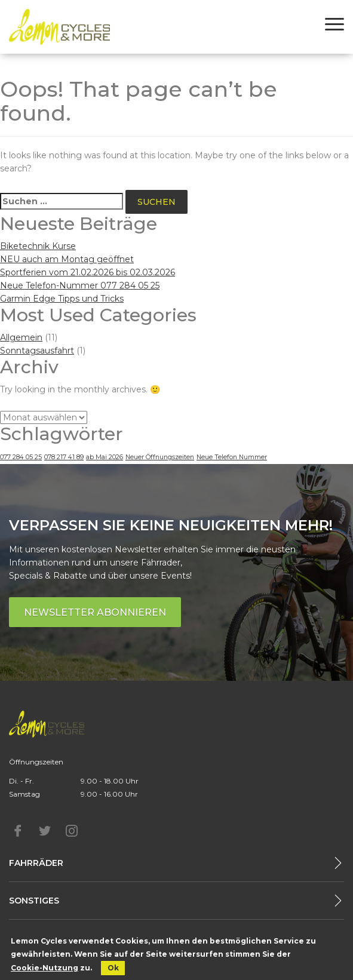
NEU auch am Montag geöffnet (67, 259)
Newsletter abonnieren (95, 612)
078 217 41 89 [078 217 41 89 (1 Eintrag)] (64, 457)
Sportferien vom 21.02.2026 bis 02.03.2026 (88, 272)
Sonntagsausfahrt (37, 351)
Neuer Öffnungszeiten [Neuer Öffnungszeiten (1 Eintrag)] (160, 457)
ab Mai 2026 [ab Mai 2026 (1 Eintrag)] (105, 457)
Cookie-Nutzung (44, 968)
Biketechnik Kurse (38, 246)
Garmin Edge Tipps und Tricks (62, 299)
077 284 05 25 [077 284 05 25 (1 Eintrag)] (21, 457)
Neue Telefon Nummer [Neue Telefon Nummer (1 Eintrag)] (232, 457)
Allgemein (21, 337)
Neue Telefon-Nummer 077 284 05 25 (80, 285)
